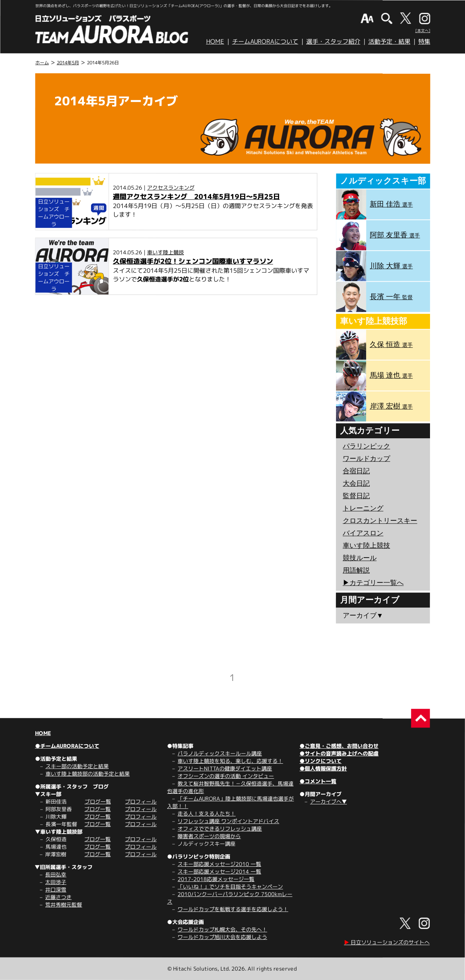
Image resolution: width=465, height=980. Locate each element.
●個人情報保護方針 (323, 768)
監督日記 (356, 496)
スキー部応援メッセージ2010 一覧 (219, 864)
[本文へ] (423, 30)
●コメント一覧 (318, 781)
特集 (424, 41)
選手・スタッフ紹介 (333, 41)
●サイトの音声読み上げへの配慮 (339, 753)
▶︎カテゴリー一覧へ (373, 583)
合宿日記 (356, 471)
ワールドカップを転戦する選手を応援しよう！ (233, 909)
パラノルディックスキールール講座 (220, 753)
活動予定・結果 (389, 41)
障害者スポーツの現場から (209, 836)
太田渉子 (56, 882)
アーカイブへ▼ (328, 801)
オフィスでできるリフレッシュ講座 (220, 829)
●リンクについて (321, 761)
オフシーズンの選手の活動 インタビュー (226, 776)
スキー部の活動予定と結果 (77, 766)
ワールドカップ (366, 459)
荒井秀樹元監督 (64, 905)
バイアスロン (363, 533)
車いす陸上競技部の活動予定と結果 (88, 774)
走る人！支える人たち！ (207, 814)
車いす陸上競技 (166, 252)
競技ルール (360, 558)
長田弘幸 (56, 874)
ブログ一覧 (97, 801)
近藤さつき (58, 897)
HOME (215, 41)
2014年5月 (68, 63)
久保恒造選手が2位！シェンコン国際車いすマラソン (193, 261)
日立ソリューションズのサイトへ (387, 942)
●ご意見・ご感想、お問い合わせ (339, 746)
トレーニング (363, 508)
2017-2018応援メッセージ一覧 (216, 879)
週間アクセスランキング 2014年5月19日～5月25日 (196, 197)
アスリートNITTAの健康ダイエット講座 (225, 768)
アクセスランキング (171, 188)
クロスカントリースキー (380, 521)
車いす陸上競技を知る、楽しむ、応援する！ (230, 761)
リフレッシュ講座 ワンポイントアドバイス (228, 821)
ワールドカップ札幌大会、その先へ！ (222, 929)
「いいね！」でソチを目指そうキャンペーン (230, 887)
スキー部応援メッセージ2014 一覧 (219, 871)
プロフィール (141, 801)
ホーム (42, 63)
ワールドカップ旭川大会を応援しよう (222, 937)
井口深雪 (56, 890)
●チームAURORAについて (67, 746)
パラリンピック (366, 446)
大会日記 (356, 483)
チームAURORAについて (265, 41)
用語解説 (356, 570)
